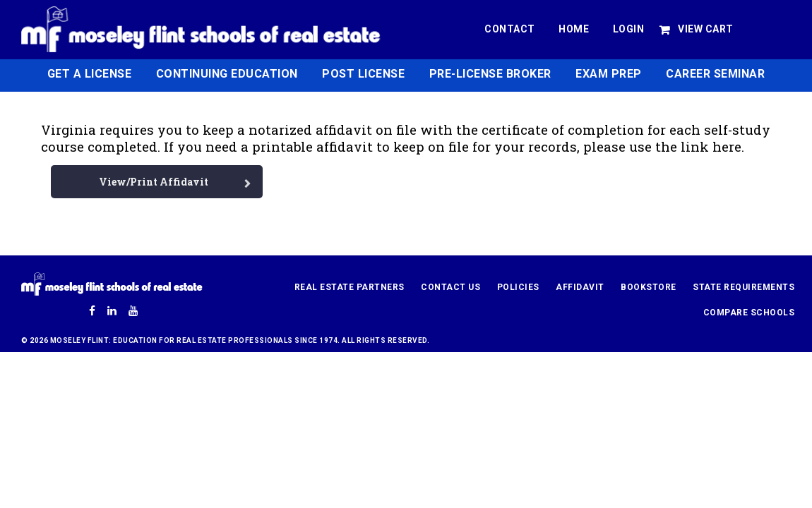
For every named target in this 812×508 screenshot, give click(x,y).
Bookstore (649, 287)
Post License (363, 74)
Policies (518, 287)
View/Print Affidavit (154, 182)
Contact (510, 29)
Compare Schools (749, 313)
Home (574, 29)
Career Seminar (715, 74)
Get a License (90, 74)
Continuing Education (227, 74)
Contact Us (450, 287)
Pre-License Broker (490, 74)
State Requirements (744, 287)
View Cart (706, 29)
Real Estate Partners (350, 287)
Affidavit (580, 287)
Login (629, 29)
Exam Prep (609, 74)
